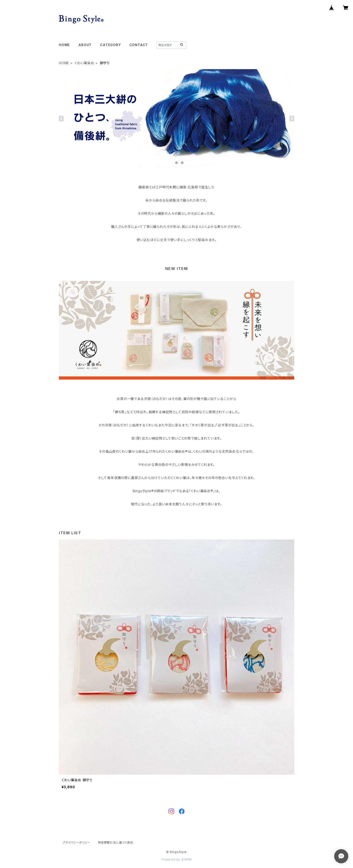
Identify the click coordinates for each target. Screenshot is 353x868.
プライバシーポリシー (76, 842)
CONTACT (139, 45)
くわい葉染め (84, 63)
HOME (64, 45)
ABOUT (85, 45)
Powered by (176, 859)
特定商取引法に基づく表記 (116, 842)
